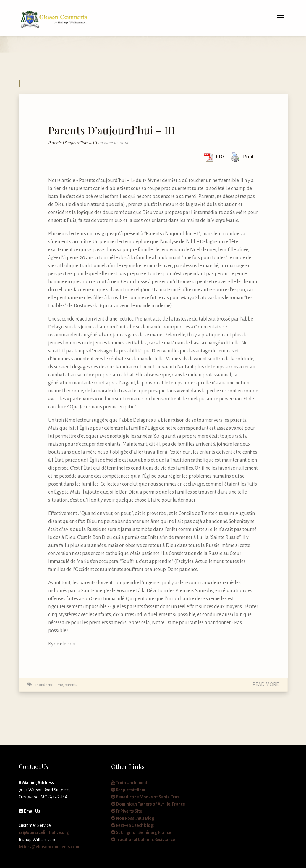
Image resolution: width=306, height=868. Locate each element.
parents (71, 685)
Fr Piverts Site (127, 811)
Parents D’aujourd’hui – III (112, 130)
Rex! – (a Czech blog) (133, 825)
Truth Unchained (129, 783)
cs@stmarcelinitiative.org (44, 832)
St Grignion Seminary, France (141, 832)
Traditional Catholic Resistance (143, 840)
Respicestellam (128, 790)
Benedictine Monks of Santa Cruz (145, 797)
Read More (266, 685)
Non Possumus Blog (133, 818)
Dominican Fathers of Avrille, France (148, 804)
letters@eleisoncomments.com (49, 847)
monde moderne (49, 685)
